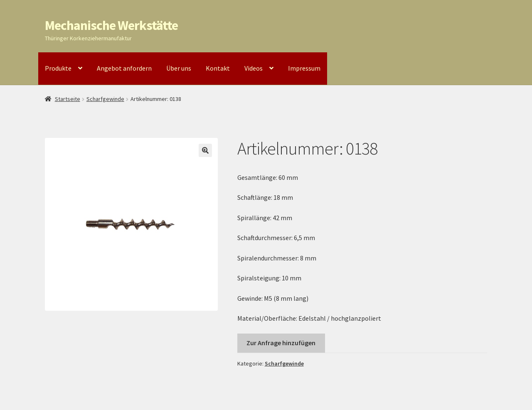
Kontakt (218, 68)
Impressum (304, 68)
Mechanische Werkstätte (111, 25)
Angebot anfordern (124, 68)
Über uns (179, 68)
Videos (254, 68)
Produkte (58, 68)
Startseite (68, 99)
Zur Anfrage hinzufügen (281, 343)
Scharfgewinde (105, 99)
